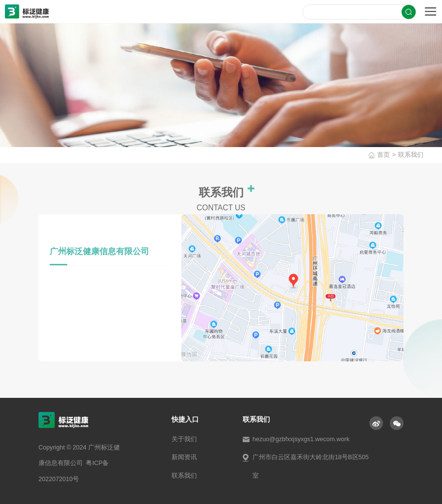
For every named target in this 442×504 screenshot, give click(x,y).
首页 (387, 155)
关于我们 (184, 439)
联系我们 (415, 155)
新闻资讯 (184, 457)
